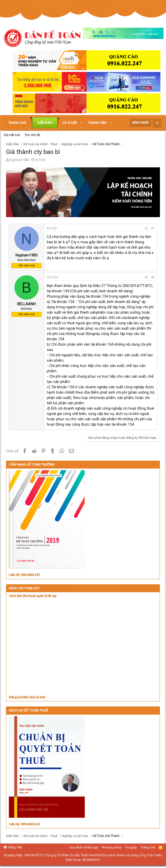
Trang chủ (17, 123)
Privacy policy (112, 847)
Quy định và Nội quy (84, 847)
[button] (81, 123)
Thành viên (97, 123)
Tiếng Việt (13, 847)
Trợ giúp (131, 847)
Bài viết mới (12, 135)
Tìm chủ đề (32, 135)
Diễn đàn (45, 123)
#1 (153, 229)
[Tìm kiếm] (157, 123)
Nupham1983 (19, 160)
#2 (153, 277)
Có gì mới (70, 123)
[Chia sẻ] (146, 229)
